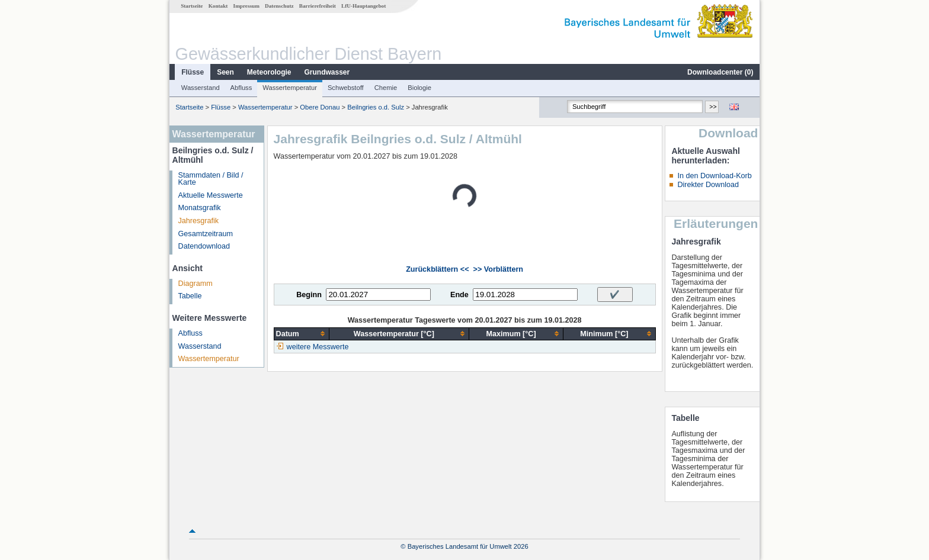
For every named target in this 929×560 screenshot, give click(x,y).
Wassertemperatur (290, 88)
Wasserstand (201, 88)
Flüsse (193, 72)
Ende (459, 295)
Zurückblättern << (437, 269)
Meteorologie (269, 72)
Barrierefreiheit (318, 6)
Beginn (309, 295)
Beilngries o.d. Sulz (376, 107)
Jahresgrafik (199, 221)
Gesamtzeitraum (206, 234)
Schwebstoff (346, 88)
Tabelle (190, 296)
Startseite (192, 6)
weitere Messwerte (318, 347)
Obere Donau (320, 107)
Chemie (386, 88)
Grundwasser (327, 72)
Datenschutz (279, 6)
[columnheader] (301, 334)
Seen (225, 72)
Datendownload (204, 246)
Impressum (246, 6)
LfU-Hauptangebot (363, 6)
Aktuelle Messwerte (211, 195)
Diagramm (196, 284)
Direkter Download (708, 185)
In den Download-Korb (714, 176)
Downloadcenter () (720, 72)
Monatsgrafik (200, 208)
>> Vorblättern (498, 269)
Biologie (419, 88)
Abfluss (241, 88)
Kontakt (218, 6)
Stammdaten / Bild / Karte (211, 179)
